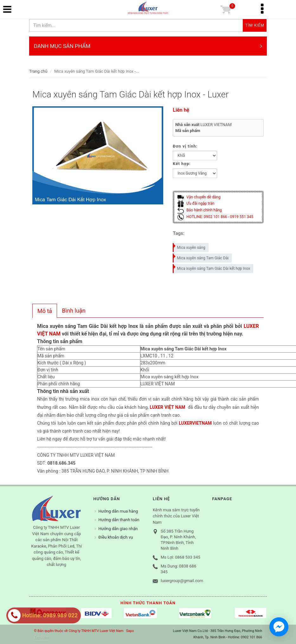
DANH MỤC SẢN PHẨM (148, 46)
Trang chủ (38, 71)
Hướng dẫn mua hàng (118, 511)
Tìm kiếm (41, 637)
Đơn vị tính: (185, 146)
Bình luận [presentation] (74, 311)
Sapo (130, 631)
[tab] (45, 311)
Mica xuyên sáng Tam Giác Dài (201, 257)
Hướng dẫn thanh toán (119, 520)
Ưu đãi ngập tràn (196, 203)
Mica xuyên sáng (189, 246)
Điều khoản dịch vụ (116, 537)
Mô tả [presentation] (45, 311)
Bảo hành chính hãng (200, 210)
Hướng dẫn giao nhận (118, 529)
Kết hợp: (182, 164)
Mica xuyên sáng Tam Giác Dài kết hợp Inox (212, 267)
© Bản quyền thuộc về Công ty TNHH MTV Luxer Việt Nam (79, 631)
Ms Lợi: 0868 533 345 (180, 557)
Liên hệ (181, 110)
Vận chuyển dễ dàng (199, 197)
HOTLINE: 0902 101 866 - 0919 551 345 (215, 217)
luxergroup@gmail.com (182, 581)
